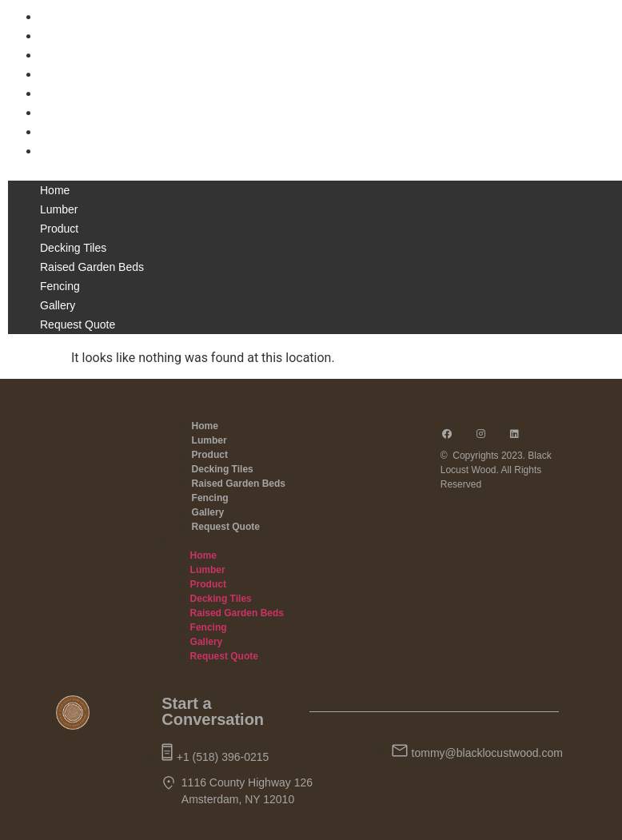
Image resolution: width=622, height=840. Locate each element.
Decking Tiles (76, 75)
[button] (311, 171)
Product (61, 56)
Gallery (59, 133)
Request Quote (80, 152)
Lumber (60, 37)
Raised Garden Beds (95, 94)
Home (56, 18)
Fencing (62, 113)
